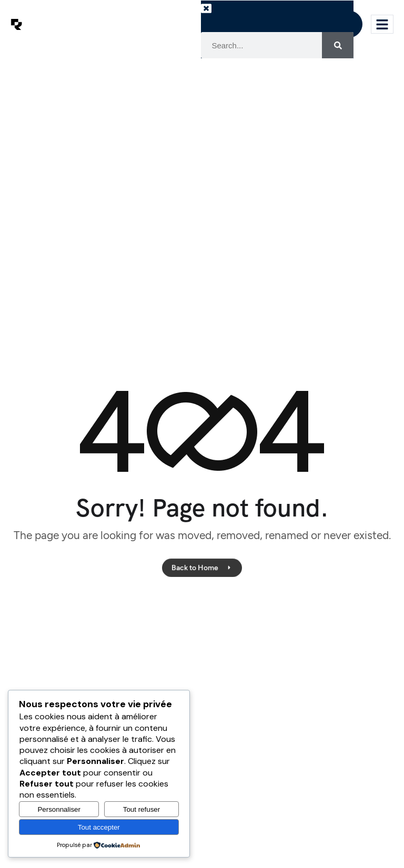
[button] (217, 16)
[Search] (338, 45)
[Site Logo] (16, 24)
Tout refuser (142, 809)
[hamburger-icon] (382, 24)
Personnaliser (59, 809)
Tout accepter (99, 827)
